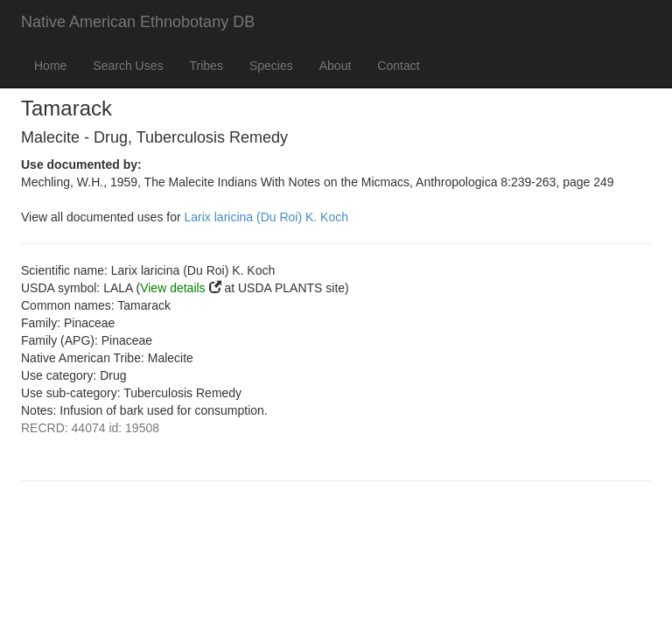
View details (172, 288)
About (336, 66)
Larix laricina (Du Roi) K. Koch (267, 217)
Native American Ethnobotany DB (138, 22)
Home (50, 66)
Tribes (206, 66)
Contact (398, 66)
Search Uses (128, 66)
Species (271, 66)
